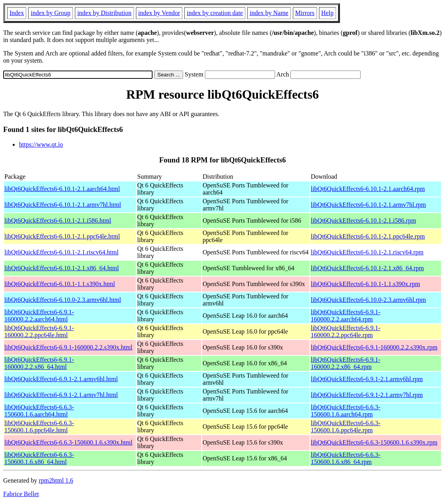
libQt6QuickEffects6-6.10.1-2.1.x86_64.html (62, 268)
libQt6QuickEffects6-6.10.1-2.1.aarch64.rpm (368, 189)
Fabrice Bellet (21, 494)
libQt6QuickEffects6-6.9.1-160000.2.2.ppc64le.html (39, 331)
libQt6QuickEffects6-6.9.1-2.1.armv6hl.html (61, 379)
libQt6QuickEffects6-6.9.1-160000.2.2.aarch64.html (39, 316)
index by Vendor (159, 13)
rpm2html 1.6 (56, 480)
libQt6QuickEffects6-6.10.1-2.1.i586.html (58, 220)
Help (328, 13)
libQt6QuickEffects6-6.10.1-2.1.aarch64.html (62, 189)
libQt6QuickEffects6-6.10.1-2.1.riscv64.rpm (367, 252)
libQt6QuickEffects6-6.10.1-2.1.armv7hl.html (63, 205)
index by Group (50, 13)
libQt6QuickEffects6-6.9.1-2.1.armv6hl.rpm (367, 379)
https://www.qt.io (41, 144)
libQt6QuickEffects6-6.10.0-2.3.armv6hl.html (63, 300)
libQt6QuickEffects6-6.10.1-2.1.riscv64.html (61, 252)
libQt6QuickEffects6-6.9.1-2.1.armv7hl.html (61, 395)
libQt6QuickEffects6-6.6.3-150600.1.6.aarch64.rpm (346, 411)
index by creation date (215, 13)
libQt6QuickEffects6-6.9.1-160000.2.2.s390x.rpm (374, 347)
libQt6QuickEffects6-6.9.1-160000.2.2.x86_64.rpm (346, 363)
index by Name (269, 13)
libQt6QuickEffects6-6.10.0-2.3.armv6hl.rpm (368, 300)
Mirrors (305, 13)
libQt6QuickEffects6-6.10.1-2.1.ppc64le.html (62, 236)
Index (17, 13)
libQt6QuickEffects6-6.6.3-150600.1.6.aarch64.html (39, 411)
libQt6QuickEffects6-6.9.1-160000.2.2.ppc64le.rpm (346, 331)
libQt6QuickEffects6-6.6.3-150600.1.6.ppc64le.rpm (346, 427)
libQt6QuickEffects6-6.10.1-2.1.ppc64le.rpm (368, 236)
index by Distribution (104, 13)
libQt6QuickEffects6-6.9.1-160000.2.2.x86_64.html (39, 363)
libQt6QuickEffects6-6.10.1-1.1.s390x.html (60, 284)
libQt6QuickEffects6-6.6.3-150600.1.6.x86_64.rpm (346, 458)
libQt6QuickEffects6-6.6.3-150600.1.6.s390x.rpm (374, 442)
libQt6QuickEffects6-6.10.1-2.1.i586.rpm (363, 220)
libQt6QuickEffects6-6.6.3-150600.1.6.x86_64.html (39, 458)
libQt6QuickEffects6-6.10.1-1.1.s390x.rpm (365, 284)
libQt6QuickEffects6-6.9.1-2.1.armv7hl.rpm (367, 395)
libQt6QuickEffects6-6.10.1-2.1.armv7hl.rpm (368, 205)
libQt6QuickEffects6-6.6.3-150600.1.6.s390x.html (68, 442)
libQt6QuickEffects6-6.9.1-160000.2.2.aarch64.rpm (346, 316)
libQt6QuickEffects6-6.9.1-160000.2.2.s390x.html (68, 347)
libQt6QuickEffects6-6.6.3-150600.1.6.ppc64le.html (39, 427)
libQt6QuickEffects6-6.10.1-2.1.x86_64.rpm (367, 268)
